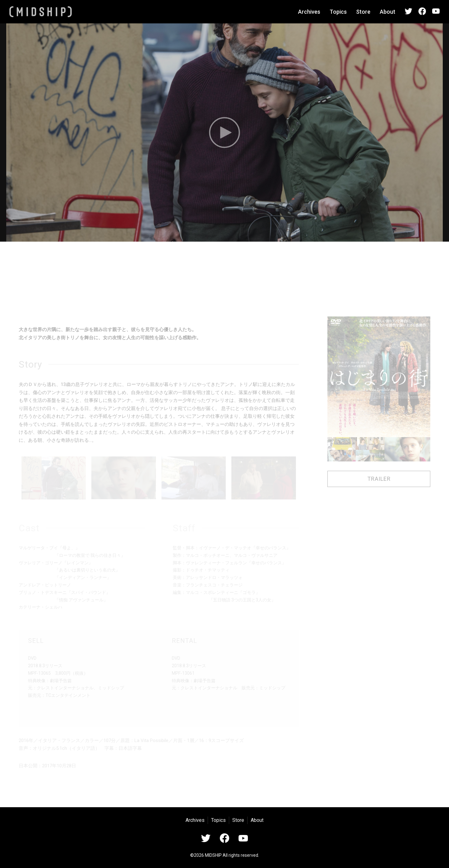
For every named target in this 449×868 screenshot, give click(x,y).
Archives (309, 12)
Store (363, 12)
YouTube (436, 11)
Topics (338, 12)
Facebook (422, 11)
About (388, 12)
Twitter (408, 11)
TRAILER (379, 479)
